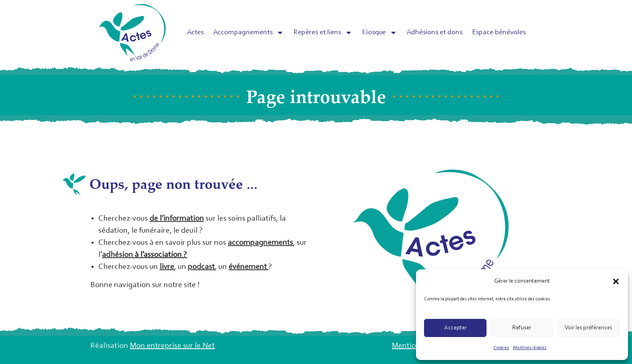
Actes (195, 33)
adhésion (117, 255)
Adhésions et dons (434, 33)
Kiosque (379, 33)
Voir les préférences (588, 328)
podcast (201, 267)
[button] (616, 281)
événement (248, 267)
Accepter (455, 328)
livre (167, 267)
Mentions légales (530, 348)
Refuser (522, 328)
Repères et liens (323, 33)
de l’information (177, 219)
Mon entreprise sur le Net (172, 346)
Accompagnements (248, 33)
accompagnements (260, 243)
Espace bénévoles (499, 33)
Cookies (501, 348)
